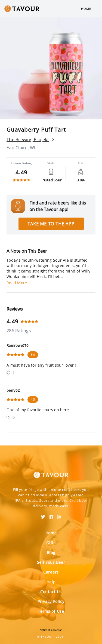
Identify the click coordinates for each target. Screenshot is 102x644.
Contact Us (51, 592)
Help (51, 582)
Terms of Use (51, 611)
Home (86, 9)
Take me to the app (51, 224)
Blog (51, 552)
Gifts (51, 543)
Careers (51, 572)
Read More (17, 283)
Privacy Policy (51, 601)
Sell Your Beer (51, 562)
